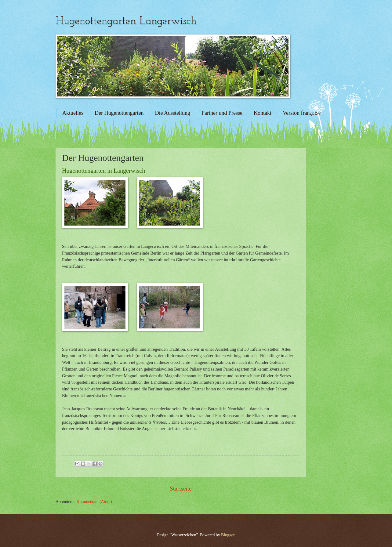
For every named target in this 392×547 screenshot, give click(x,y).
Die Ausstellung (172, 113)
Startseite (181, 489)
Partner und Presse (222, 113)
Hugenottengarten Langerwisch (126, 21)
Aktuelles (73, 113)
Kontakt (263, 113)
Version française (302, 113)
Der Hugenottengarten (119, 113)
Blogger (228, 535)
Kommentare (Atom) (94, 502)
